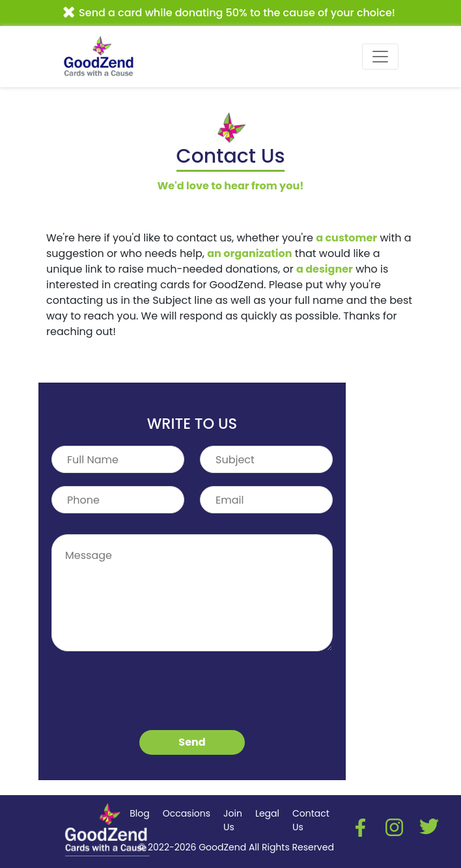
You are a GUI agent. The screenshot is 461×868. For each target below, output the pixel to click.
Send (192, 742)
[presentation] (150, 694)
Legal (267, 813)
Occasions (187, 813)
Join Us (233, 820)
